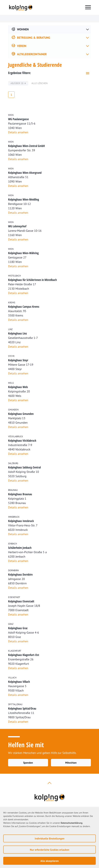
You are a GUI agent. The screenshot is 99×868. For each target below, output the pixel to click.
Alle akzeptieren (50, 861)
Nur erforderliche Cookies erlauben (50, 850)
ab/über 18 (17, 83)
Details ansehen (18, 132)
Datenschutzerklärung (72, 823)
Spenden (28, 763)
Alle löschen (40, 83)
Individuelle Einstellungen (50, 838)
